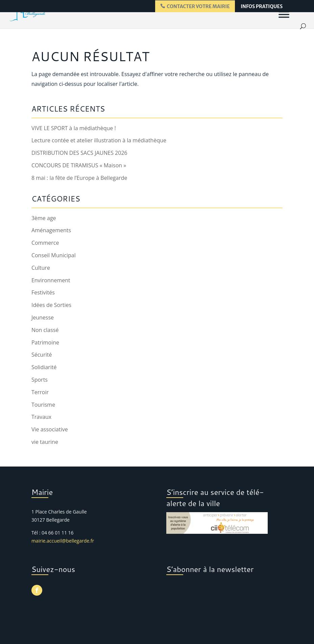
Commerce (45, 243)
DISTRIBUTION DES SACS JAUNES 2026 (79, 153)
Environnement (51, 280)
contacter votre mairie (198, 7)
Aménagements (51, 230)
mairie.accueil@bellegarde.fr (63, 541)
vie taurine (45, 442)
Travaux (41, 417)
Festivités (43, 292)
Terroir (40, 392)
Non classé (45, 330)
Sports (40, 380)
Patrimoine (45, 342)
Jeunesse (43, 317)
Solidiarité (44, 367)
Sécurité (42, 355)
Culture (41, 268)
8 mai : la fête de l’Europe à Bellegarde (79, 178)
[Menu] (284, 14)
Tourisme (43, 405)
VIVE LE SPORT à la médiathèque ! (74, 128)
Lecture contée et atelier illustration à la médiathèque (99, 140)
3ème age (44, 218)
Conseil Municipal (54, 255)
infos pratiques (262, 7)
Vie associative (50, 429)
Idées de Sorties (51, 305)
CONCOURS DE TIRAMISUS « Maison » (79, 165)
